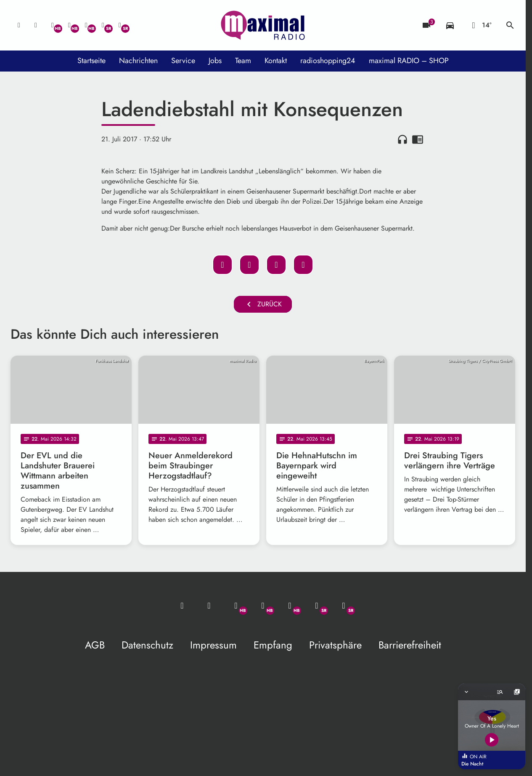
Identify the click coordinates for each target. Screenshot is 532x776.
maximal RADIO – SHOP (409, 61)
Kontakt (276, 61)
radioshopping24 (328, 61)
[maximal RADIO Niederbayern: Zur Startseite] (263, 25)
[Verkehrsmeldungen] (450, 25)
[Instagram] (86, 25)
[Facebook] (69, 25)
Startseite (91, 61)
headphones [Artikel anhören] (402, 139)
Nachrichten (138, 61)
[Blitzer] (426, 25)
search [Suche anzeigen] (510, 25)
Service (183, 61)
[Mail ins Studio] (19, 25)
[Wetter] (480, 25)
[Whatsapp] (53, 25)
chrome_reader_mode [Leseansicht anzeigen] (418, 139)
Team (243, 61)
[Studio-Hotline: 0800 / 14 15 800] (36, 25)
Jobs (215, 61)
